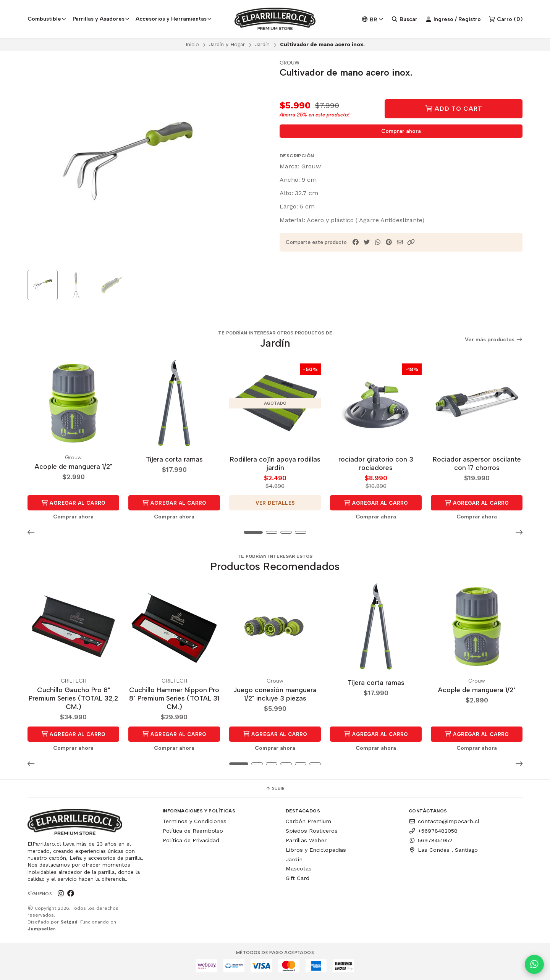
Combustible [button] (47, 19)
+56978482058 (433, 831)
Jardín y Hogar (227, 44)
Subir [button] (275, 788)
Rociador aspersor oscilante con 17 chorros (477, 463)
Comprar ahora (401, 131)
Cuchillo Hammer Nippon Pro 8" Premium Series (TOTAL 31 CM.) (174, 698)
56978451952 (430, 840)
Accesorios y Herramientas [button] (174, 19)
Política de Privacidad (191, 840)
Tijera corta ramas (174, 459)
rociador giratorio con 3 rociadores (376, 463)
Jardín (262, 44)
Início (192, 44)
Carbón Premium (308, 821)
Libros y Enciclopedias (316, 850)
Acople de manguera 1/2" (74, 466)
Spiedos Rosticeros (312, 831)
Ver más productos (494, 340)
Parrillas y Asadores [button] (101, 19)
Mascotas (299, 869)
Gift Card (298, 878)
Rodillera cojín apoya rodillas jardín (275, 463)
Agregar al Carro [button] (73, 503)
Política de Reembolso (193, 831)
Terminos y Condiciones (195, 821)
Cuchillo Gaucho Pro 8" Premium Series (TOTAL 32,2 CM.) (73, 698)
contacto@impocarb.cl (444, 821)
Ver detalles (275, 503)
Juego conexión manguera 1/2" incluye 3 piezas (275, 694)
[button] (411, 242)
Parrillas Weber (306, 840)
